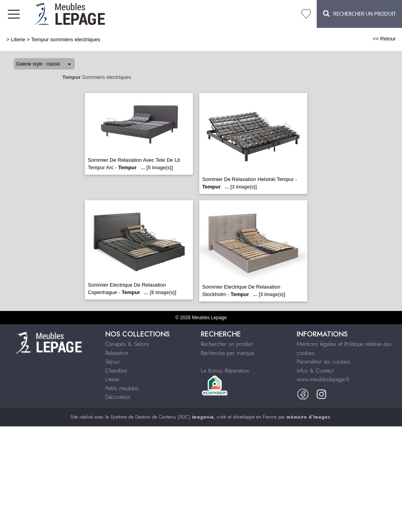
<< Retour (384, 39)
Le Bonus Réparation (225, 371)
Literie (18, 39)
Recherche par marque (228, 353)
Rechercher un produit (227, 344)
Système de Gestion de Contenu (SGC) (162, 417)
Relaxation (117, 353)
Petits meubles (122, 388)
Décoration (118, 397)
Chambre (116, 371)
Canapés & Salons (127, 344)
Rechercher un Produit (359, 14)
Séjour (113, 362)
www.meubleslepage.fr (323, 379)
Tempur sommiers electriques (66, 39)
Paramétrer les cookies (324, 362)
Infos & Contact (315, 371)
